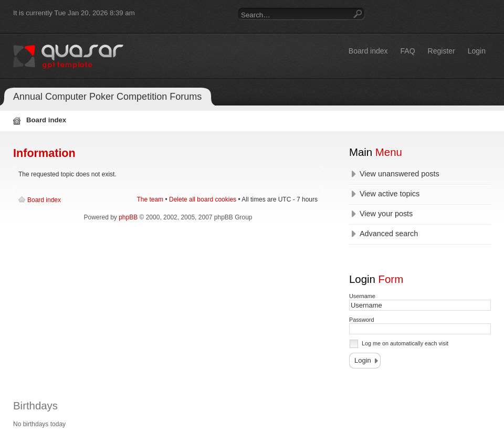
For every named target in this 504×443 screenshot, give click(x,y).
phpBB (128, 217)
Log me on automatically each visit (405, 343)
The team (150, 199)
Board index (44, 200)
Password (361, 320)
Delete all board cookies (203, 199)
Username (362, 296)
